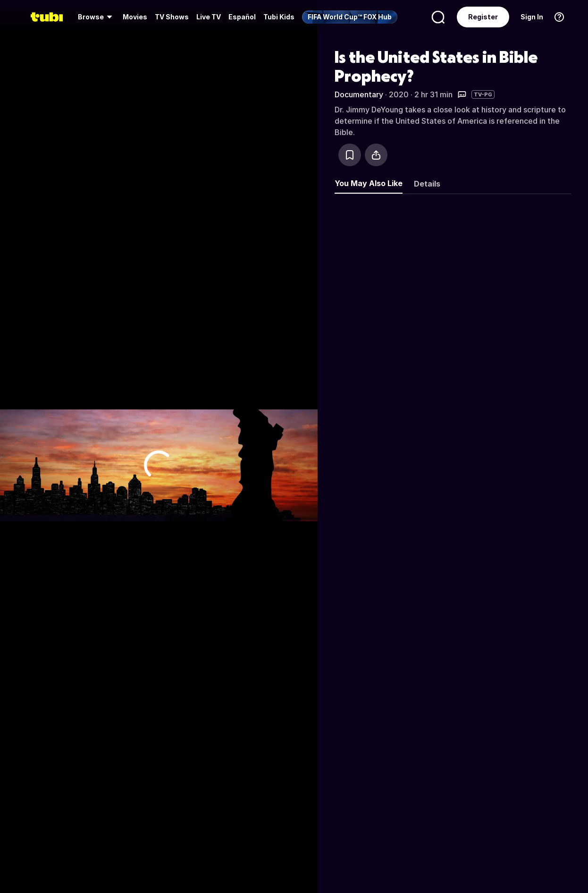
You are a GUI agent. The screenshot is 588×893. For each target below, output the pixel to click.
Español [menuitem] (242, 17)
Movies (135, 17)
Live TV (209, 17)
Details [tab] (427, 184)
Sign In (532, 17)
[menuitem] (97, 17)
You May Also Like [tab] (369, 183)
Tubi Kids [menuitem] (279, 17)
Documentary (359, 94)
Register (483, 17)
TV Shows (172, 17)
